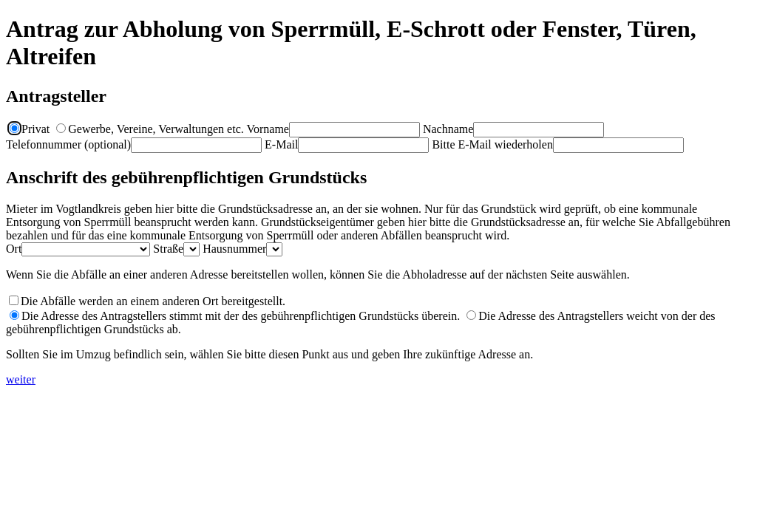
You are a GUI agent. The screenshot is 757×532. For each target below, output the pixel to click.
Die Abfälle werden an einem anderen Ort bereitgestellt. (153, 301)
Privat (30, 129)
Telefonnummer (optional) (68, 144)
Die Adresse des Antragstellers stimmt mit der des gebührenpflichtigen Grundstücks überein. (235, 316)
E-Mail (281, 144)
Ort (14, 249)
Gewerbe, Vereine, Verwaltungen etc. (150, 129)
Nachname (448, 129)
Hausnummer (234, 249)
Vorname (267, 129)
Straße (168, 249)
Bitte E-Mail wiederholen (492, 144)
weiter (21, 379)
